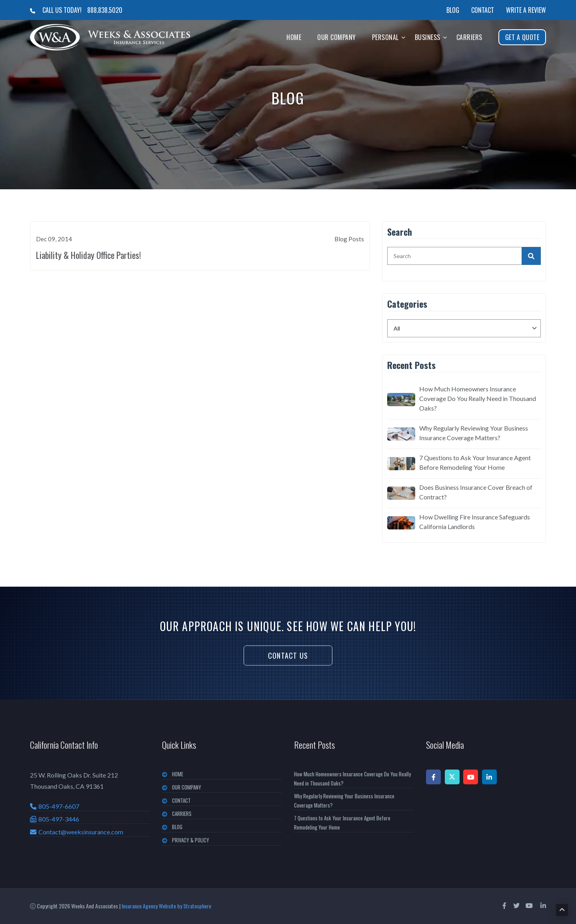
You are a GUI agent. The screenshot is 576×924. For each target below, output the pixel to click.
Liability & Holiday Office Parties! (88, 255)
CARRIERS (182, 814)
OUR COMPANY (187, 787)
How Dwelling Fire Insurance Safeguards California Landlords (475, 522)
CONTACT (181, 800)
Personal (385, 37)
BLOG (177, 827)
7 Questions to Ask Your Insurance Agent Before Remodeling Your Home (475, 462)
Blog (453, 10)
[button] (403, 37)
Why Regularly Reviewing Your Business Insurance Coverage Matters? (474, 433)
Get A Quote (522, 37)
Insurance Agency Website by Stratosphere (166, 906)
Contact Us (288, 655)
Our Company (337, 37)
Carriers (469, 37)
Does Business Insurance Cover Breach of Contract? (476, 492)
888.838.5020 (105, 10)
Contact (483, 10)
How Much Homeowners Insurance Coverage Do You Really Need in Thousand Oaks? (478, 398)
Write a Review (526, 10)
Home (294, 37)
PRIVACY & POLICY (191, 840)
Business (428, 37)
